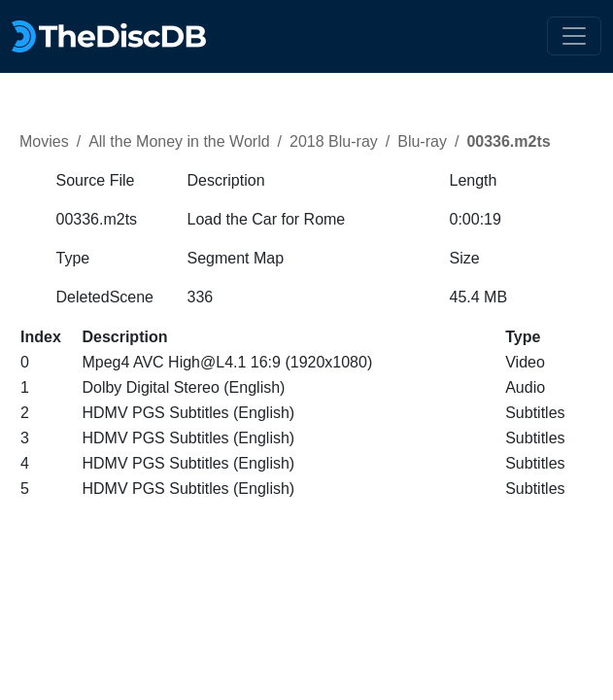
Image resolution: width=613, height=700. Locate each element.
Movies (44, 141)
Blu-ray (422, 141)
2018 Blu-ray (334, 141)
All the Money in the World (179, 141)
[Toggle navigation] (574, 36)
